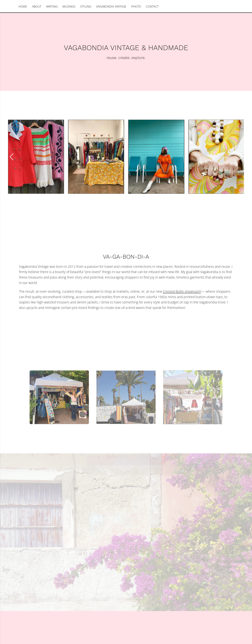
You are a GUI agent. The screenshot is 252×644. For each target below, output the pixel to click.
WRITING (52, 6)
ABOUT (37, 6)
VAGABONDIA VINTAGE (111, 6)
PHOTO (136, 6)
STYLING (86, 6)
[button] (240, 157)
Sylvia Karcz (231, 6)
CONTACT (152, 6)
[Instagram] (13, 6)
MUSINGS (69, 6)
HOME (23, 6)
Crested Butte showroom (182, 291)
